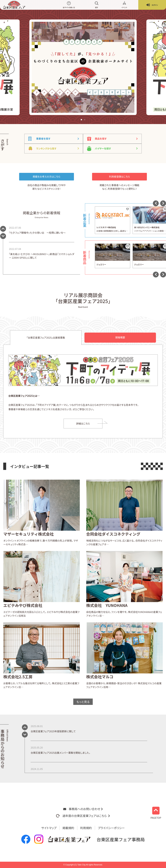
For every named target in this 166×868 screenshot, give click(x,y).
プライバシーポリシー (111, 828)
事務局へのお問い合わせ (83, 809)
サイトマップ (49, 828)
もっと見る (83, 702)
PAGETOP (156, 813)
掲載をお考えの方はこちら (47, 177)
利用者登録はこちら (119, 177)
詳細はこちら (83, 423)
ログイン (152, 5)
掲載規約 (68, 828)
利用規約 (86, 828)
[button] (3, 68)
